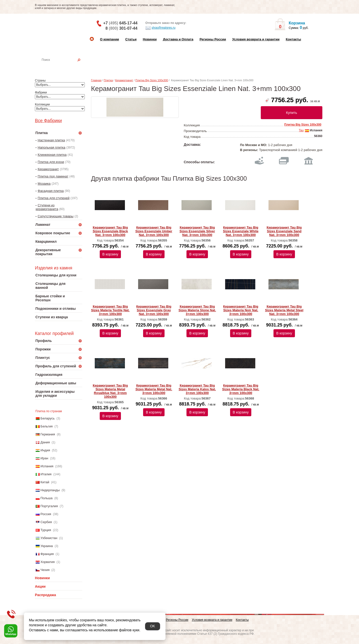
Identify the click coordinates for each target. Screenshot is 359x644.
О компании (109, 39)
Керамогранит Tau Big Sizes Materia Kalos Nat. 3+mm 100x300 (197, 389)
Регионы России (213, 39)
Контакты (293, 39)
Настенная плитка (64, 67)
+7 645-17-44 (120, 23)
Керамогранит (48, 169)
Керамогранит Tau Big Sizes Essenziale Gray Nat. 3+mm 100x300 (154, 310)
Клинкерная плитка (52, 155)
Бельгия (46, 426)
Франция (47, 554)
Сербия (46, 522)
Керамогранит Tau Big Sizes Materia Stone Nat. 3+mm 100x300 (197, 310)
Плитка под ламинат (53, 176)
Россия (46, 514)
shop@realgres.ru (160, 28)
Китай (45, 482)
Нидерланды (50, 490)
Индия (45, 450)
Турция (46, 530)
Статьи (131, 39)
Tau (301, 130)
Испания (47, 466)
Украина (47, 546)
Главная (96, 80)
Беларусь (47, 418)
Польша (46, 498)
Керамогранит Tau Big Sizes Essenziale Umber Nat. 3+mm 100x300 (154, 231)
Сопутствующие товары (56, 216)
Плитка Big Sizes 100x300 (152, 80)
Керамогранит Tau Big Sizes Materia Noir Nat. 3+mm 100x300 (241, 310)
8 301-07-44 (121, 28)
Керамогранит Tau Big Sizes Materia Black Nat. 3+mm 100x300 (241, 389)
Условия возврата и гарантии (256, 39)
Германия (48, 434)
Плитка (108, 80)
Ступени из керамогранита (47, 207)
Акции (40, 586)
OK (153, 626)
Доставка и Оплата (178, 39)
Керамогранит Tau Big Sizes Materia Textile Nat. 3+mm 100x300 (110, 310)
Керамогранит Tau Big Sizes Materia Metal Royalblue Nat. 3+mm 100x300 (110, 391)
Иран (44, 458)
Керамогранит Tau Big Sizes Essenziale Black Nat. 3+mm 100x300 (110, 231)
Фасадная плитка (51, 191)
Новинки (150, 39)
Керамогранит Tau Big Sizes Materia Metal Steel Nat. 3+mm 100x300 (284, 310)
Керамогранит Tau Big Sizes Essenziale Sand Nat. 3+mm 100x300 (284, 231)
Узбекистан (49, 538)
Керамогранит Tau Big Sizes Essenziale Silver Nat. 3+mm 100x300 (197, 231)
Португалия (49, 506)
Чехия (45, 570)
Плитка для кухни (51, 162)
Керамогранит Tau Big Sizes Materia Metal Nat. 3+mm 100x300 (154, 389)
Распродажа (45, 595)
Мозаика (44, 184)
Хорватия (47, 562)
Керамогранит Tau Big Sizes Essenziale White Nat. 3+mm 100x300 (241, 231)
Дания (45, 442)
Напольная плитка (51, 147)
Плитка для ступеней (54, 198)
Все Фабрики (48, 121)
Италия (46, 474)
